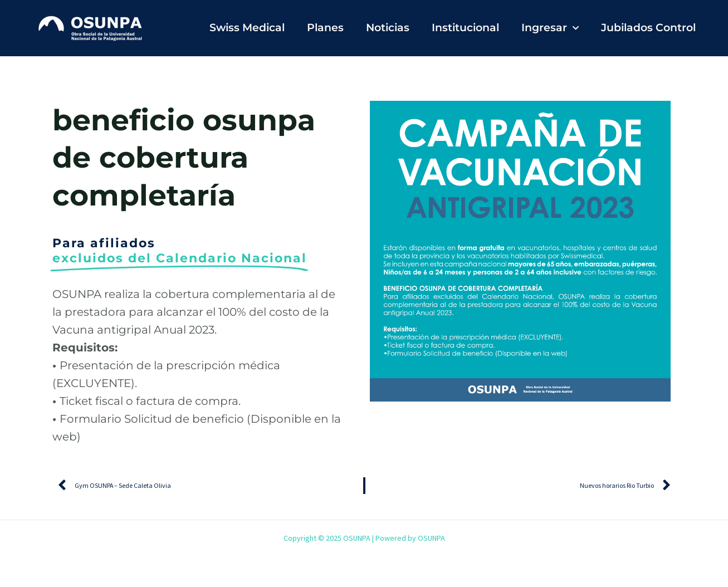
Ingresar (550, 28)
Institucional (465, 28)
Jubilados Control (648, 28)
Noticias (388, 28)
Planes (325, 28)
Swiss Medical (247, 28)
